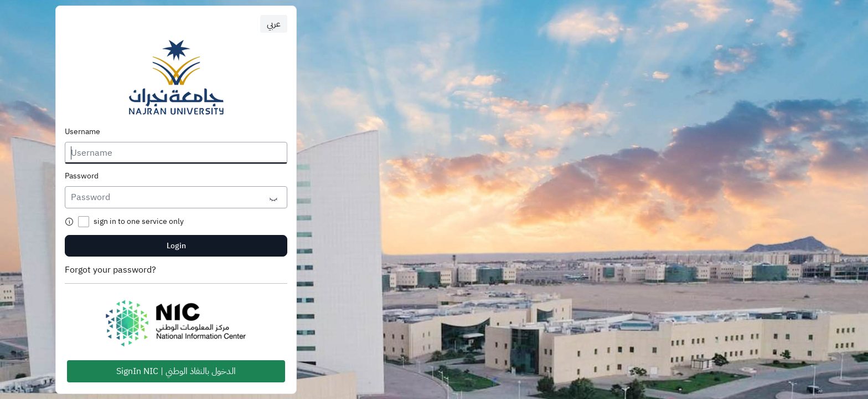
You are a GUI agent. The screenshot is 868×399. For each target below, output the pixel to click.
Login (176, 246)
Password (82, 176)
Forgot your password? (110, 270)
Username (82, 132)
